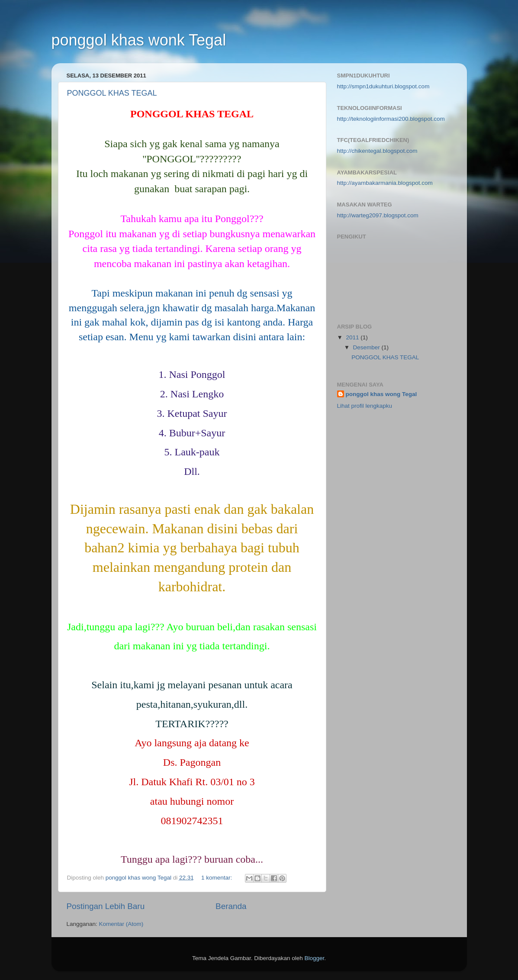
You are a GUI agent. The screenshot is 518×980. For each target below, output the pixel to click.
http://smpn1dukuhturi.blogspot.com (383, 86)
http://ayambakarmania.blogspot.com (385, 183)
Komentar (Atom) (121, 924)
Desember (367, 347)
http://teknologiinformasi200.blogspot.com (391, 119)
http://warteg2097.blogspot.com (378, 215)
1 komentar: (217, 878)
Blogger (315, 958)
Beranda (231, 906)
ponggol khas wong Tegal (381, 394)
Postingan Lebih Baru (106, 906)
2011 (353, 337)
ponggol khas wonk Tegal (139, 40)
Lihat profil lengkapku (365, 406)
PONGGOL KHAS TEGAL (112, 93)
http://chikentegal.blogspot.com (377, 151)
